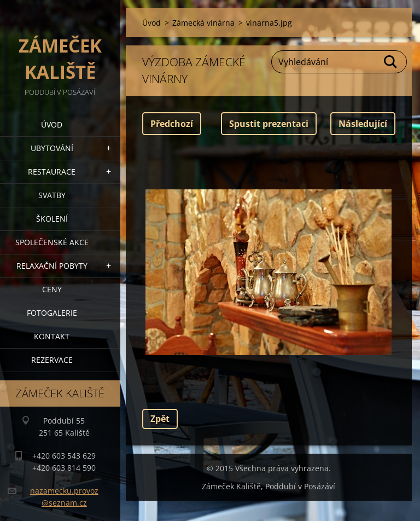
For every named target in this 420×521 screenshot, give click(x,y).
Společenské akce (52, 242)
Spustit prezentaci (269, 124)
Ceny (52, 289)
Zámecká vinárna (203, 23)
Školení (52, 219)
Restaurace (52, 172)
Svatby (52, 195)
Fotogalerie (52, 313)
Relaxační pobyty (52, 266)
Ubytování (52, 148)
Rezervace (52, 360)
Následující (363, 124)
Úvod (52, 125)
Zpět (160, 419)
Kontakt (52, 336)
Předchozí (172, 124)
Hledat (391, 62)
